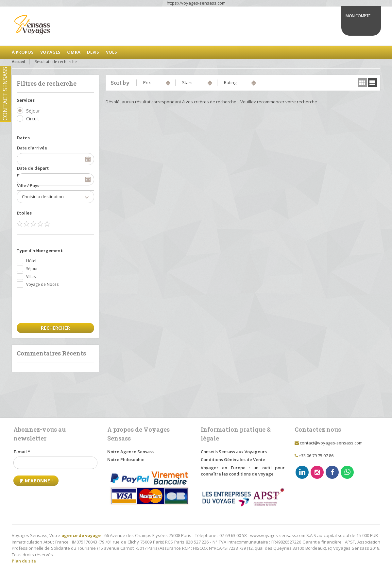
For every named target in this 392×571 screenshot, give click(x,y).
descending (168, 85)
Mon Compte (358, 16)
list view (372, 83)
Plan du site (24, 561)
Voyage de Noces (42, 284)
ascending (168, 82)
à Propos (23, 52)
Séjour (33, 111)
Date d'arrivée (32, 148)
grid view (362, 83)
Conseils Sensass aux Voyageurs (234, 452)
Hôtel (31, 261)
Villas (31, 277)
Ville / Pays (28, 185)
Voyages (50, 52)
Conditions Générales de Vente (233, 459)
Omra (74, 52)
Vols (112, 52)
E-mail (22, 452)
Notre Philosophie (126, 459)
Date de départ (33, 168)
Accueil (18, 62)
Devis (93, 52)
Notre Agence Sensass (130, 452)
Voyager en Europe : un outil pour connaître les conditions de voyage (243, 471)
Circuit (33, 119)
